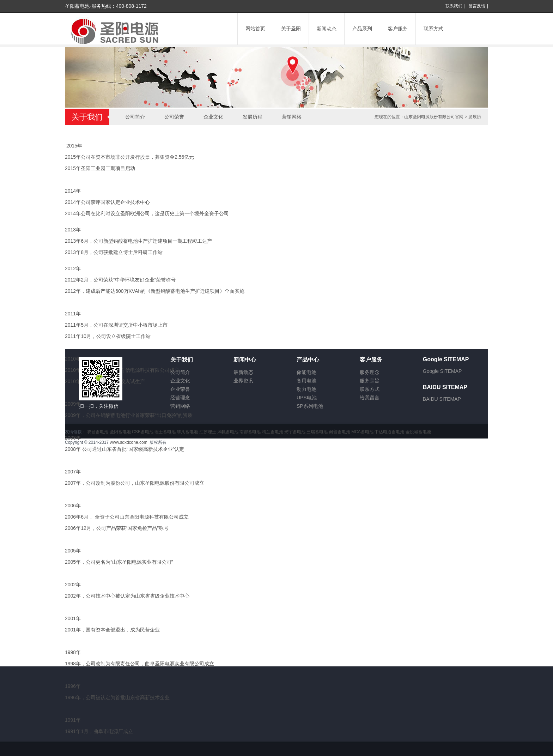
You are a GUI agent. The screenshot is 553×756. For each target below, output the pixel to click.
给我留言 (370, 398)
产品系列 (362, 29)
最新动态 (243, 372)
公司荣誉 (174, 117)
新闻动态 (327, 29)
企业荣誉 (180, 389)
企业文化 (213, 117)
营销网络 (292, 117)
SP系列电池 (310, 406)
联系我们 (454, 6)
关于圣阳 (291, 29)
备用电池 (306, 381)
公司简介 (135, 117)
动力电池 (306, 389)
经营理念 (180, 398)
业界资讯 (243, 381)
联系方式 (433, 29)
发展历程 (253, 117)
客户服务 (398, 29)
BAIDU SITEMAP (442, 399)
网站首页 (255, 29)
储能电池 (306, 372)
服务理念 (370, 372)
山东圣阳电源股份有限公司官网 (434, 117)
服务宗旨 (370, 381)
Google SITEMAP (442, 371)
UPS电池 (307, 398)
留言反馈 (477, 6)
